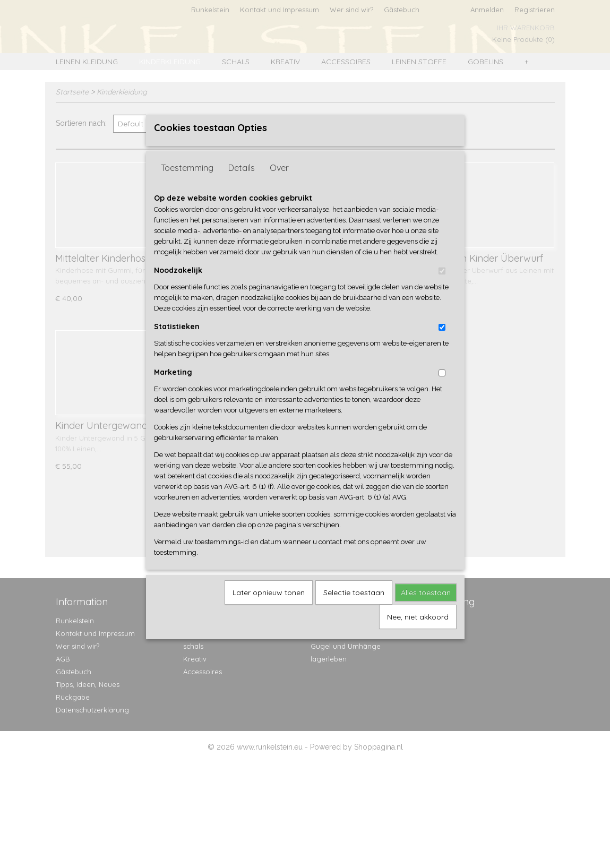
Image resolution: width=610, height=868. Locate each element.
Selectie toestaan (354, 609)
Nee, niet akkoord (418, 634)
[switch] (442, 288)
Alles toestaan (426, 609)
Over (279, 185)
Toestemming (187, 185)
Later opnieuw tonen (269, 609)
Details (242, 185)
